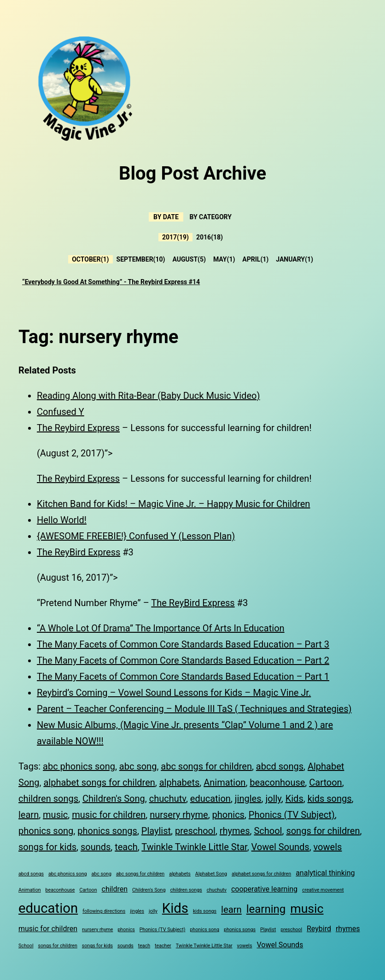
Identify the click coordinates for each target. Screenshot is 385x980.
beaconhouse (277, 782)
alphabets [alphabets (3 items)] (180, 874)
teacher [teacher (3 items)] (163, 946)
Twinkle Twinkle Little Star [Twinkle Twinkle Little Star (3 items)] (204, 946)
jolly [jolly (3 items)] (153, 911)
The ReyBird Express (79, 552)
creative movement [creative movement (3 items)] (323, 890)
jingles (248, 799)
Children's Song (114, 799)
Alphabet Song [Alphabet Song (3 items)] (211, 874)
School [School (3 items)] (26, 946)
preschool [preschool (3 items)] (291, 930)
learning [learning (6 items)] (266, 909)
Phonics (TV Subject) (292, 815)
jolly (273, 799)
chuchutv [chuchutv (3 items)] (217, 890)
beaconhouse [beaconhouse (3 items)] (60, 890)
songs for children (323, 831)
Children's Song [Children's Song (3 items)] (149, 890)
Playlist (156, 831)
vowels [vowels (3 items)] (245, 946)
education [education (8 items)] (48, 908)
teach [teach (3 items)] (144, 946)
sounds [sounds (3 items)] (125, 946)
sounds (96, 847)
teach (126, 847)
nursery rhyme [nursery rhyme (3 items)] (97, 930)
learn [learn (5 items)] (231, 910)
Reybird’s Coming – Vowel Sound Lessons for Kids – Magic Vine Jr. (174, 693)
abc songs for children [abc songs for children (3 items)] (140, 874)
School (268, 831)
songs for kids (47, 847)
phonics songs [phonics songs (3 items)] (240, 930)
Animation (225, 782)
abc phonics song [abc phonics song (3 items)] (68, 874)
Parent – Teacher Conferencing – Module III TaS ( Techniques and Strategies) (194, 709)
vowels (328, 847)
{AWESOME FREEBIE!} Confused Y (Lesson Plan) (136, 536)
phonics (228, 815)
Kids (295, 799)
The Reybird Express (78, 428)
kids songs (330, 799)
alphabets (180, 782)
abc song (138, 766)
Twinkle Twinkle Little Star (194, 847)
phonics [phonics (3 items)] (126, 930)
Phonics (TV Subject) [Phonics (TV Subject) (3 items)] (163, 930)
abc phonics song (79, 766)
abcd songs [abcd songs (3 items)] (31, 874)
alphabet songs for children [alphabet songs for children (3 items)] (261, 874)
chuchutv (168, 799)
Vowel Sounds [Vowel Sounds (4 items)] (280, 945)
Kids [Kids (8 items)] (175, 908)
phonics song (46, 831)
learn (29, 815)
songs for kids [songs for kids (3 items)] (97, 946)
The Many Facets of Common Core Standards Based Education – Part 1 (183, 677)
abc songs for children (206, 766)
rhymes (235, 831)
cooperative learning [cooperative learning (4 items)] (264, 889)
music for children (109, 815)
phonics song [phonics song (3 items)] (204, 930)
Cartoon (325, 782)
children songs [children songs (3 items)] (186, 890)
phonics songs (107, 831)
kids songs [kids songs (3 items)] (205, 911)
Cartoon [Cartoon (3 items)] (88, 890)
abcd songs (280, 766)
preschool (195, 831)
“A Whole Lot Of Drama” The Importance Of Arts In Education (161, 628)
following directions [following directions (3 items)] (104, 911)
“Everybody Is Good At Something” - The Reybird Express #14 (111, 282)
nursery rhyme (179, 815)
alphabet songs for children (99, 782)
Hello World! (62, 520)
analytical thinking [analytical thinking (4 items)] (325, 873)
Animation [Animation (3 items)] (30, 890)
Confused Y (61, 412)
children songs (48, 799)
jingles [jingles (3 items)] (137, 911)
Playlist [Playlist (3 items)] (268, 930)
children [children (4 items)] (115, 889)
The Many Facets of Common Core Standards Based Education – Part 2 (183, 660)
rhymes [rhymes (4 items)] (348, 929)
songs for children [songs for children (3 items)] (58, 946)
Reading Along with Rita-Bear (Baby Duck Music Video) (148, 396)
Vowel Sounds (280, 847)
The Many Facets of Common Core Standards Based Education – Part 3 (183, 644)
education (210, 799)
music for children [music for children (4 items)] (48, 929)
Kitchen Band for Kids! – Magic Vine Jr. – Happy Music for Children (173, 504)
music (55, 815)
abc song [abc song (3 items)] (101, 874)
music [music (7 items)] (307, 909)
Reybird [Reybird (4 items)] (319, 929)
